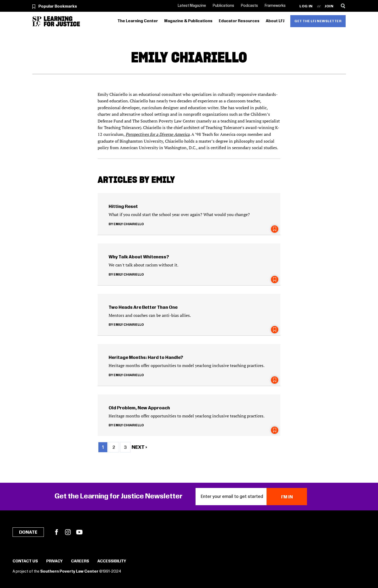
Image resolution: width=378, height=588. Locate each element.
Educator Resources (239, 21)
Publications (223, 6)
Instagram (68, 532)
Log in (306, 6)
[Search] (343, 6)
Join (329, 6)
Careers (80, 561)
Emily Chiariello (129, 224)
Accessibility (112, 561)
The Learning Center (138, 21)
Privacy (54, 561)
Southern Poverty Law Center (69, 572)
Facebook (56, 532)
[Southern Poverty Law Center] (37, 21)
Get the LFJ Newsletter (318, 21)
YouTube (79, 532)
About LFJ (275, 21)
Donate (28, 532)
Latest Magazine (192, 6)
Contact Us (25, 561)
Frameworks (275, 6)
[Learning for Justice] (62, 21)
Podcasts (249, 6)
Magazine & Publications (188, 21)
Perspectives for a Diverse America (158, 134)
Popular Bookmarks (58, 7)
